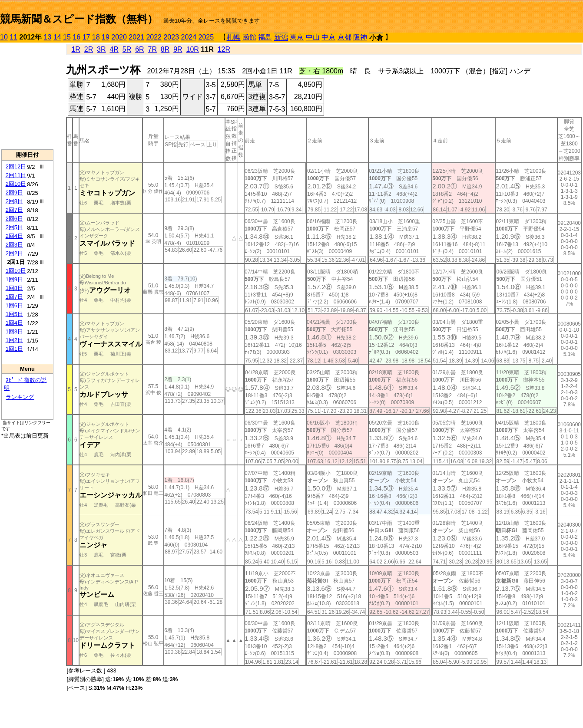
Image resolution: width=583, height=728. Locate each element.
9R (178, 49)
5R (127, 49)
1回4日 (14, 323)
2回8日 (14, 201)
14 (57, 37)
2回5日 (14, 227)
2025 (206, 37)
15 (67, 37)
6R (139, 49)
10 (4, 37)
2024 (189, 37)
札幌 (233, 38)
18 (96, 37)
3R (101, 49)
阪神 (360, 37)
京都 (344, 37)
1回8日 (14, 288)
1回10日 (16, 271)
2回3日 (14, 245)
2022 (154, 37)
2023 (171, 37)
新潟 (281, 38)
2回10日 (16, 184)
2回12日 (16, 166)
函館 (249, 37)
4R (114, 49)
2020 (119, 37)
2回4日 (14, 236)
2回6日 (14, 219)
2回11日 (16, 175)
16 (76, 37)
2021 (136, 37)
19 (106, 37)
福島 (265, 37)
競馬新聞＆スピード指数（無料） (79, 19)
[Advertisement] (27, 96)
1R (76, 49)
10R (193, 49)
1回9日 (14, 279)
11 (13, 37)
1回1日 (14, 349)
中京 (328, 37)
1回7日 (14, 297)
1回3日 (14, 331)
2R (89, 49)
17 (86, 37)
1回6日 (14, 305)
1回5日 (14, 314)
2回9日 (14, 193)
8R (165, 49)
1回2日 (14, 340)
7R (152, 49)
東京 (297, 37)
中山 (313, 37)
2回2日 (14, 253)
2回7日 (14, 210)
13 (48, 37)
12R (224, 49)
